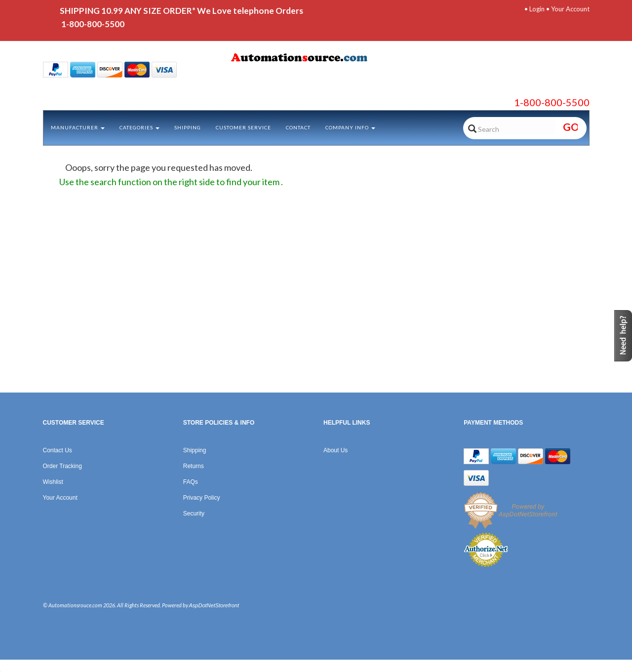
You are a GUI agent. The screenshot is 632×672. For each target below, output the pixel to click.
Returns (194, 466)
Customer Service (243, 127)
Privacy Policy (202, 498)
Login (537, 9)
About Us (336, 450)
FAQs (191, 482)
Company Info (350, 127)
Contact (298, 127)
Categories (139, 127)
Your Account (570, 9)
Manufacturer (78, 127)
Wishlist (53, 482)
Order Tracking (62, 466)
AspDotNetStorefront (214, 605)
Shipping (188, 127)
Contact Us (58, 450)
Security (194, 514)
